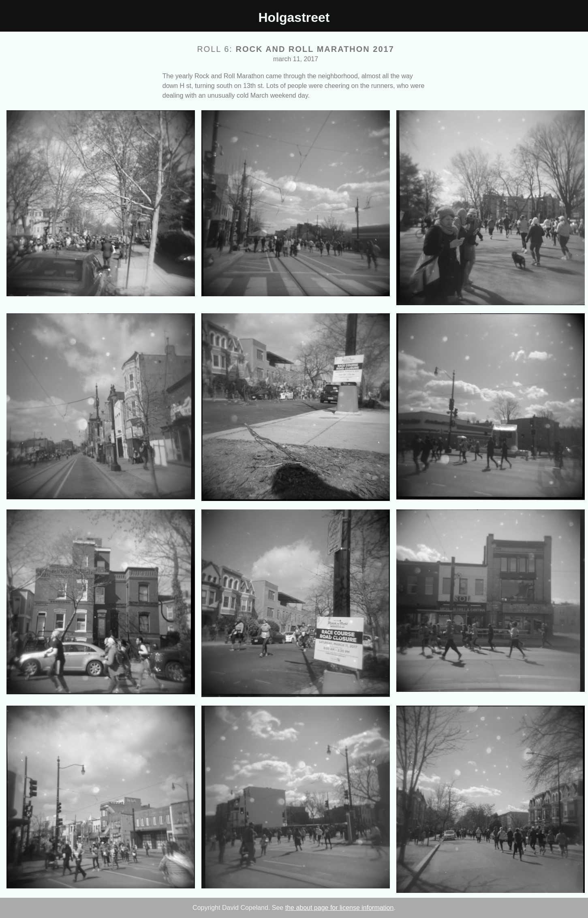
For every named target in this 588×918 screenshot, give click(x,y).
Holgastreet (294, 17)
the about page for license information (340, 908)
